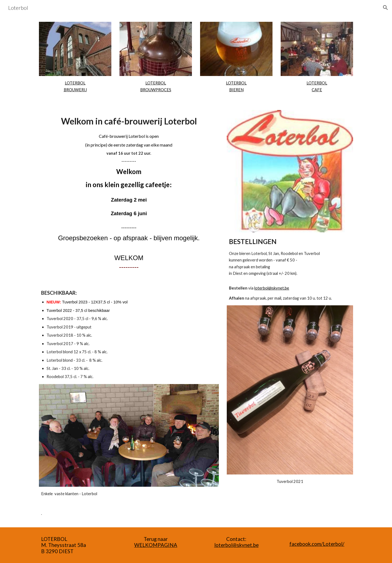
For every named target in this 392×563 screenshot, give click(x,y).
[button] (385, 8)
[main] (75, 86)
